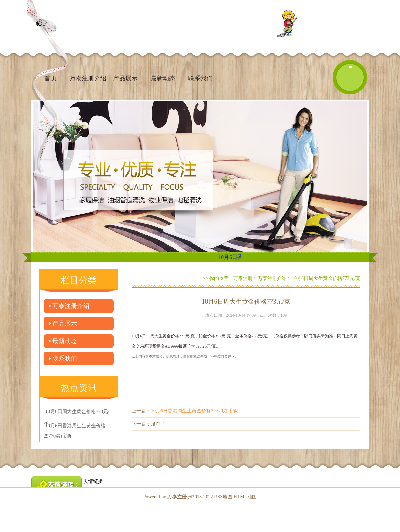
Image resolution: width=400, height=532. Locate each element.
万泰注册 (243, 278)
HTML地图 (245, 497)
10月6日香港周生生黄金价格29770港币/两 (195, 411)
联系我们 (200, 78)
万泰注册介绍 (88, 78)
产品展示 (125, 78)
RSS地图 (223, 497)
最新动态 (163, 78)
